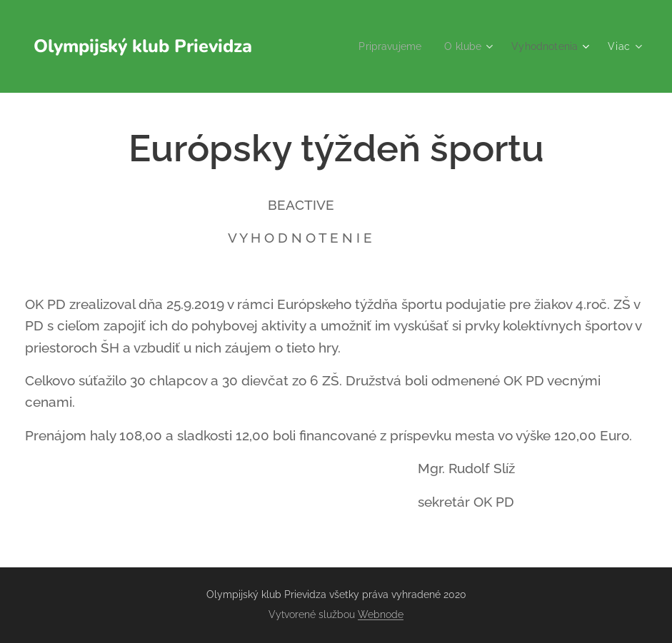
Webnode (381, 614)
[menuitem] (384, 46)
